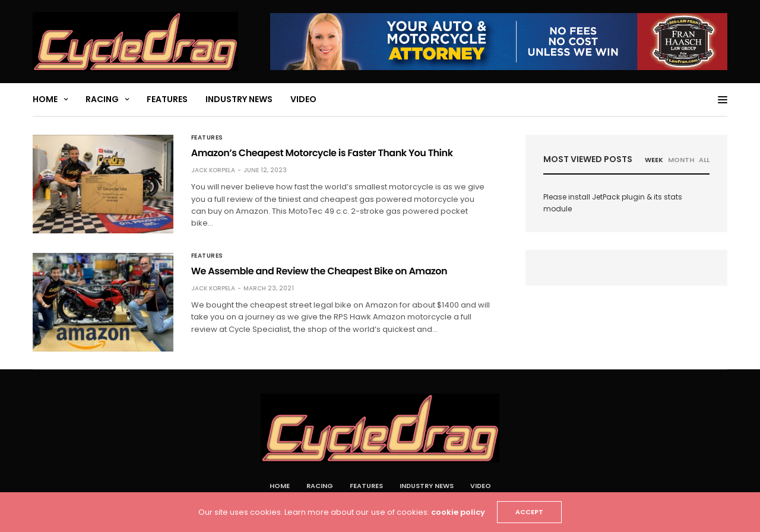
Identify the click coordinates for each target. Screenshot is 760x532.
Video (303, 99)
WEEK (654, 160)
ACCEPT (529, 512)
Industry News (239, 99)
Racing (102, 99)
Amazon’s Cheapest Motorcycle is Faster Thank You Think (322, 153)
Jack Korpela (213, 170)
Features (167, 99)
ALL (704, 160)
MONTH (681, 160)
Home (45, 99)
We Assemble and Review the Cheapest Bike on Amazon (319, 271)
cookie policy (458, 512)
